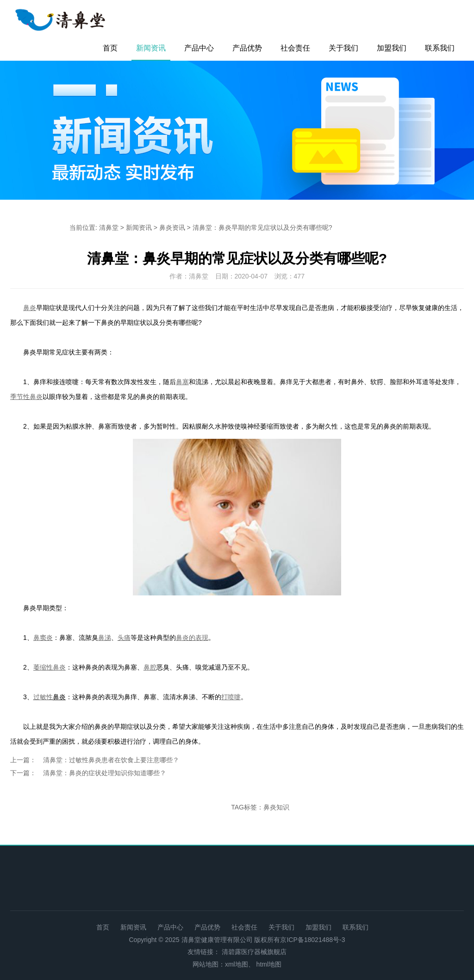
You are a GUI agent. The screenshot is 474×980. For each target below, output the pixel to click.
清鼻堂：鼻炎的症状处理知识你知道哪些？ (105, 773)
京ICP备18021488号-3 (312, 940)
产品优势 (247, 48)
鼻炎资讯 (172, 228)
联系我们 (440, 48)
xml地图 (237, 964)
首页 (110, 48)
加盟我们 (392, 48)
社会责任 (295, 48)
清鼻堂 (109, 228)
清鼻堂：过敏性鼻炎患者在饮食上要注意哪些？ (111, 760)
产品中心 (199, 48)
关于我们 (343, 48)
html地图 (269, 964)
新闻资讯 (151, 48)
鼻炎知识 (276, 807)
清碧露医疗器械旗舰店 (254, 952)
